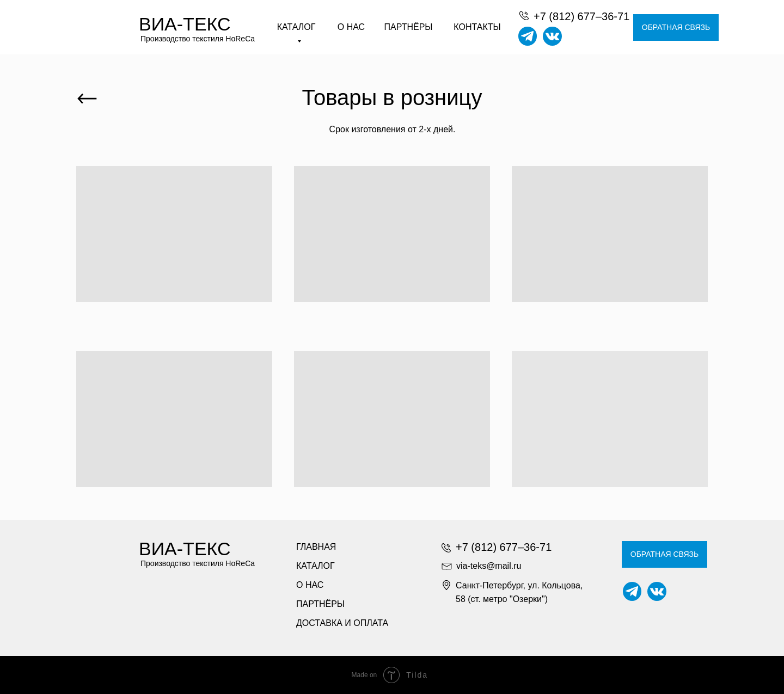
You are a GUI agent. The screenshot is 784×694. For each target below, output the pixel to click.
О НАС (351, 27)
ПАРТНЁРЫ (409, 27)
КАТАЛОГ (316, 566)
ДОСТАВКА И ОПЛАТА (342, 623)
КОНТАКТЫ (477, 27)
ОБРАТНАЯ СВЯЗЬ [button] (676, 27)
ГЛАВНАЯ (316, 547)
